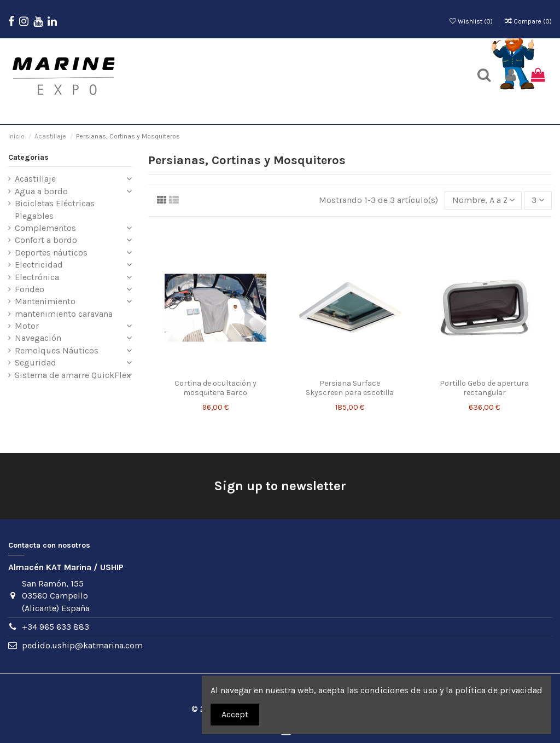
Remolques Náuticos (57, 350)
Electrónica (37, 277)
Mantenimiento (45, 301)
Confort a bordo (46, 240)
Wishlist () (472, 21)
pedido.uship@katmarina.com (82, 645)
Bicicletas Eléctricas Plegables (55, 209)
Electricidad (39, 265)
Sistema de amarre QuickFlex (73, 375)
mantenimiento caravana (64, 314)
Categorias (28, 157)
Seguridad (36, 362)
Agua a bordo (41, 191)
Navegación (38, 338)
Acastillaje (35, 179)
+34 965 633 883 (56, 627)
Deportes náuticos (51, 252)
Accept (235, 714)
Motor (27, 326)
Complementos (45, 228)
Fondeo (30, 289)
